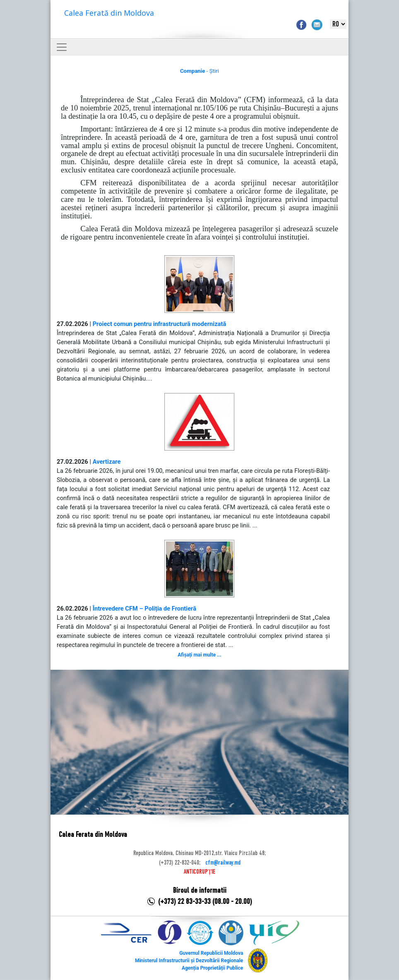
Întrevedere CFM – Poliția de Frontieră (144, 609)
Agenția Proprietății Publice (212, 968)
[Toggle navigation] (62, 47)
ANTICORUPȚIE (199, 872)
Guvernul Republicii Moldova (211, 953)
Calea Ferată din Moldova (109, 13)
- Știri (199, 71)
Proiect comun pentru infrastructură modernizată (160, 324)
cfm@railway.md (223, 863)
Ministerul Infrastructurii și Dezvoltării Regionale (189, 961)
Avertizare (107, 462)
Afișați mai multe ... (199, 655)
